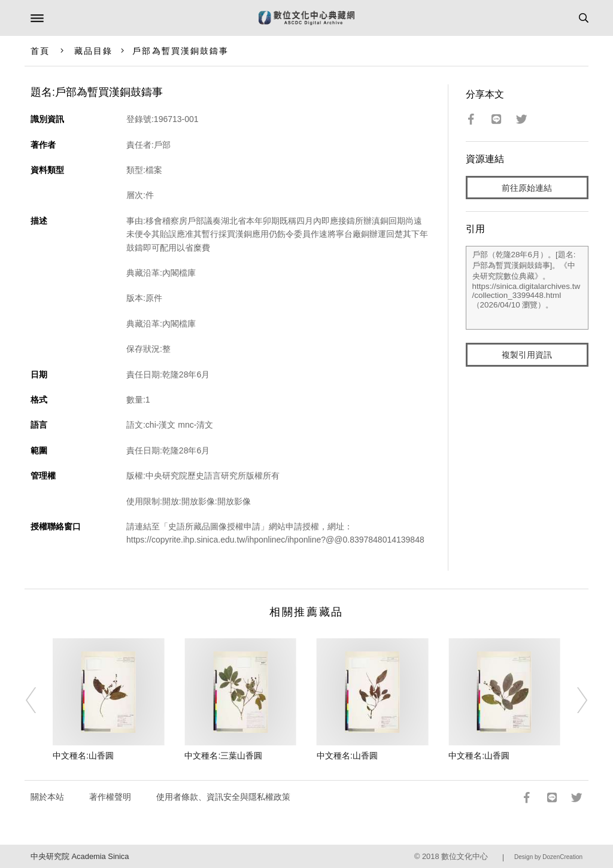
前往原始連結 (527, 188)
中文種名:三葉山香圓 (223, 756)
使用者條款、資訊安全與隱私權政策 (223, 797)
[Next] (574, 700)
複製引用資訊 (527, 355)
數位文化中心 (465, 856)
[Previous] (39, 700)
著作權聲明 (110, 797)
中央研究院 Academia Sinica (80, 856)
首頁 (40, 51)
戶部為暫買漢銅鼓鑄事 (180, 51)
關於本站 (47, 797)
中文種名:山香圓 (83, 756)
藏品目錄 (93, 51)
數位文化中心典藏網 (306, 18)
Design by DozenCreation (548, 857)
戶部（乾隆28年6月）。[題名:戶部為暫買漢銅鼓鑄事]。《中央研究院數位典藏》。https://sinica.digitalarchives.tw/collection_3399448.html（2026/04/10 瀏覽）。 (527, 288)
